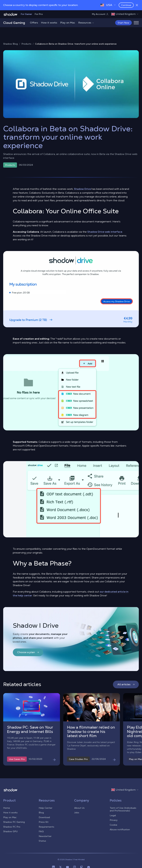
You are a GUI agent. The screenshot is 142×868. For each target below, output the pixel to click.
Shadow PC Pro (12, 827)
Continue (126, 5)
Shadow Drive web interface (105, 232)
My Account (100, 14)
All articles (126, 684)
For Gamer (26, 14)
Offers (34, 23)
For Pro (39, 14)
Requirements (46, 827)
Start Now (123, 23)
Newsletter (45, 836)
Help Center (45, 808)
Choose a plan (28, 652)
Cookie (113, 825)
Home (7, 808)
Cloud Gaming (14, 23)
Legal (113, 815)
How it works (49, 23)
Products (26, 44)
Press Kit (44, 822)
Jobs (77, 813)
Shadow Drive (82, 189)
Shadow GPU (10, 831)
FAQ (41, 831)
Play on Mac (68, 23)
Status (42, 841)
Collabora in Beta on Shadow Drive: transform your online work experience (76, 44)
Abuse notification (120, 829)
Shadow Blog (10, 44)
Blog (41, 813)
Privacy (114, 820)
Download (44, 817)
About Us (79, 808)
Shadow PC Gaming (14, 822)
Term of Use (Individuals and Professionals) (123, 809)
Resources (86, 23)
